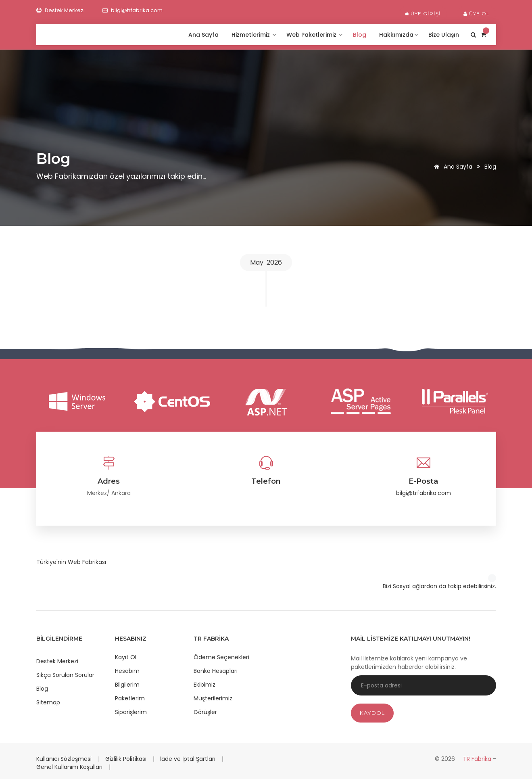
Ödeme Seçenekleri (221, 657)
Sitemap (48, 702)
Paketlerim (130, 698)
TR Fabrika (478, 759)
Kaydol (372, 713)
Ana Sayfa (204, 35)
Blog (360, 35)
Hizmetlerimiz (254, 35)
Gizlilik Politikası (127, 759)
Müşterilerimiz (213, 698)
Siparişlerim (131, 712)
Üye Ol (477, 14)
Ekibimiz (204, 685)
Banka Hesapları (216, 671)
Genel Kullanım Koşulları (70, 767)
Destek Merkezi (57, 661)
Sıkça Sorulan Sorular (65, 675)
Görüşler (205, 712)
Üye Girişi (423, 14)
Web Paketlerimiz (314, 35)
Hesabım (127, 671)
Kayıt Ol (126, 657)
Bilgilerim (127, 685)
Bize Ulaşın (444, 35)
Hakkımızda (398, 35)
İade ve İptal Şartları (188, 759)
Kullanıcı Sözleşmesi (65, 759)
